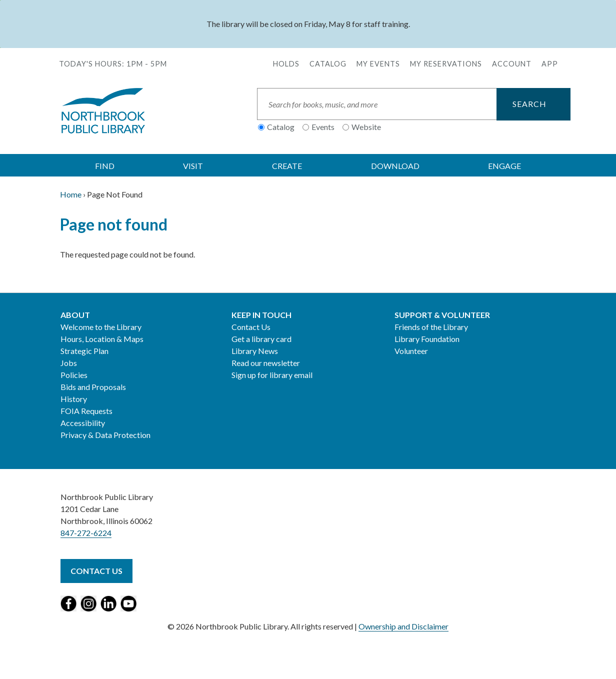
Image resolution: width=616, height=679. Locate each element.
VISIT (193, 166)
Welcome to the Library (101, 327)
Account (512, 64)
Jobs (69, 363)
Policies (74, 375)
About (75, 315)
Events (323, 127)
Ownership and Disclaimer (403, 626)
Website (366, 127)
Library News (255, 351)
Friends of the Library (431, 327)
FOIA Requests (86, 411)
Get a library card (261, 339)
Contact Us (251, 327)
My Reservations (446, 64)
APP (550, 64)
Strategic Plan (84, 351)
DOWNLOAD (395, 166)
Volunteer (411, 351)
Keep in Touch (261, 315)
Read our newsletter (266, 363)
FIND (105, 166)
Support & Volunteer (442, 315)
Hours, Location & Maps (102, 339)
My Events (378, 64)
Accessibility (83, 423)
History (74, 399)
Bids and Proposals (93, 387)
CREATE (287, 166)
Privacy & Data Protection (105, 435)
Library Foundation (427, 339)
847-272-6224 (86, 533)
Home (71, 194)
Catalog (328, 64)
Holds (286, 64)
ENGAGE (504, 166)
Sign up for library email (272, 375)
